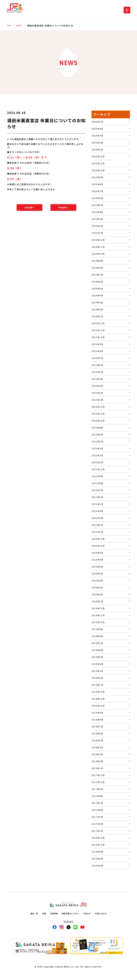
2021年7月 (97, 490)
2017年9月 (97, 789)
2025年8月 (97, 184)
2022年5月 (97, 442)
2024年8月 (97, 268)
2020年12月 (98, 539)
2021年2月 (97, 525)
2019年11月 (98, 615)
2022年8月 (97, 428)
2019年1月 (97, 685)
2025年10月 (98, 170)
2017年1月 (97, 831)
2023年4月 (97, 379)
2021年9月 (97, 476)
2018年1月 (97, 768)
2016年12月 (98, 838)
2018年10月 (98, 706)
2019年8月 (97, 636)
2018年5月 (97, 740)
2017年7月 (97, 803)
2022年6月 (97, 435)
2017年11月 (98, 782)
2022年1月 (97, 462)
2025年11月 (98, 163)
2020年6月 (97, 567)
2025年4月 (97, 212)
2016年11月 (98, 845)
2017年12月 (98, 775)
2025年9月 (97, 177)
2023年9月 (97, 344)
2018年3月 (97, 754)
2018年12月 (98, 692)
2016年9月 (97, 852)
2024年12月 (98, 240)
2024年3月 (97, 302)
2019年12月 (98, 608)
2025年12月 (98, 156)
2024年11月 (98, 247)
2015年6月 (97, 866)
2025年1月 (97, 233)
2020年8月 (97, 560)
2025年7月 (97, 191)
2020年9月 (97, 553)
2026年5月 (97, 122)
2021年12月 (98, 469)
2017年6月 (97, 810)
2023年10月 (98, 337)
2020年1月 (97, 601)
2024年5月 (97, 289)
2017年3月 (97, 824)
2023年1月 (97, 400)
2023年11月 (98, 330)
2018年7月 (97, 727)
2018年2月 (97, 761)
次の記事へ (63, 207)
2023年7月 (97, 358)
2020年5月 (97, 574)
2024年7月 (97, 275)
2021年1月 (97, 532)
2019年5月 (97, 657)
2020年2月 (97, 594)
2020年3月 (97, 588)
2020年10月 (98, 546)
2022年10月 (98, 421)
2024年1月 (97, 316)
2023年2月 (97, 393)
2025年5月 (97, 205)
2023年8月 (97, 351)
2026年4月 (97, 129)
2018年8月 (97, 720)
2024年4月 (97, 296)
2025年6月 (97, 198)
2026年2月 (97, 143)
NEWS (21, 26)
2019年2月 (97, 678)
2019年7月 (97, 643)
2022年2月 (97, 455)
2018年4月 (97, 747)
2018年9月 (97, 713)
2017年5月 (97, 817)
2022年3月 (97, 448)
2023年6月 (97, 365)
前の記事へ (30, 207)
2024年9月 (97, 261)
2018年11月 (98, 699)
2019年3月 (97, 671)
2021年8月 (97, 483)
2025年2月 (97, 226)
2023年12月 (98, 323)
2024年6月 (97, 282)
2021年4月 (97, 511)
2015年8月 (97, 859)
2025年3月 (97, 219)
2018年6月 (97, 734)
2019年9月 (97, 629)
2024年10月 (98, 254)
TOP (9, 26)
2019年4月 (97, 664)
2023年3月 (97, 386)
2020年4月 (97, 581)
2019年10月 (98, 622)
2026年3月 (97, 136)
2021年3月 (97, 518)
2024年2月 (97, 309)
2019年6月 (97, 650)
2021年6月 (97, 497)
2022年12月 (98, 407)
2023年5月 (97, 372)
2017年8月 (97, 796)
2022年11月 (98, 414)
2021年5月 (97, 504)
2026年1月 (97, 150)
